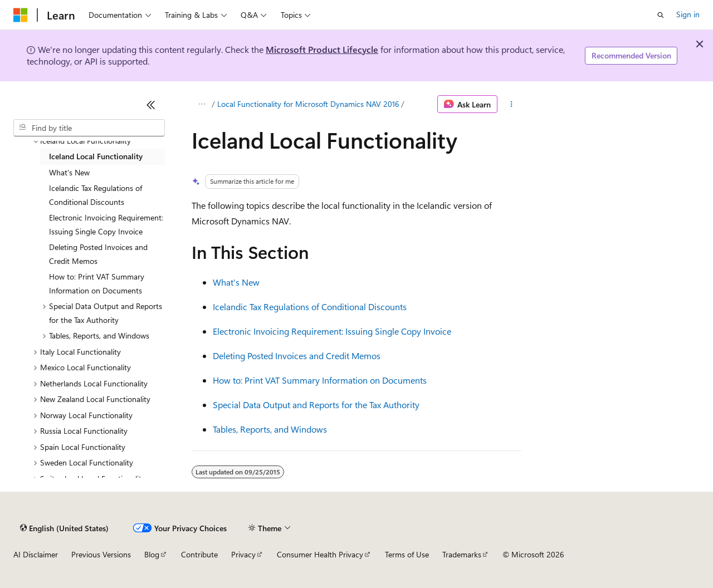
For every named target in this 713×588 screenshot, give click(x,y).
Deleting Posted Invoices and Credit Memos (297, 356)
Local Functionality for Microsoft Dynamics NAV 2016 (308, 104)
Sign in (688, 14)
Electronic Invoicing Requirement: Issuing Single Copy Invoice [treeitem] (106, 224)
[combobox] (89, 128)
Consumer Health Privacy (320, 554)
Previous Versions (101, 554)
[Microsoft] (21, 15)
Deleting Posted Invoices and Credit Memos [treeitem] (98, 254)
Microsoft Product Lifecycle (322, 49)
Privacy (243, 554)
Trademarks (462, 554)
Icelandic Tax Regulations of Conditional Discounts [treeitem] (96, 195)
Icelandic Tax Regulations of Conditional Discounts (310, 307)
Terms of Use (407, 554)
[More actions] (512, 104)
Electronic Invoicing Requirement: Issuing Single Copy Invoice (332, 331)
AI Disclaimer (36, 554)
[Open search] (661, 15)
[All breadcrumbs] (201, 104)
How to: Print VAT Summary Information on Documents (320, 380)
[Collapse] (151, 105)
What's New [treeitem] (69, 172)
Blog (152, 554)
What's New (236, 282)
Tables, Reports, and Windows (270, 429)
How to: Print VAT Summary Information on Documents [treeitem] (97, 283)
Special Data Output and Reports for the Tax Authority (316, 405)
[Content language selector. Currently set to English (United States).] (64, 528)
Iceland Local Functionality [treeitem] (96, 156)
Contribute (199, 554)
